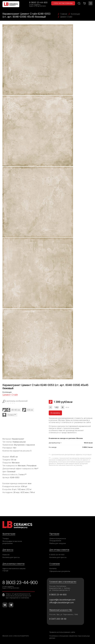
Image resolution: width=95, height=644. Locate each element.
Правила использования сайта (62, 632)
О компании (55, 564)
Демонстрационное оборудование (58, 540)
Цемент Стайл (10, 395)
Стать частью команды (63, 3)
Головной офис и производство (63, 582)
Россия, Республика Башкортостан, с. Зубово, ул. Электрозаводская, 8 (60, 588)
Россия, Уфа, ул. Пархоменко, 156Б (64, 614)
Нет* (36, 469)
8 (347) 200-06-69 (58, 619)
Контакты (53, 568)
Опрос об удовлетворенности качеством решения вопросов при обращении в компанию (18, 596)
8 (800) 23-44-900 (38, 2)
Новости (6, 555)
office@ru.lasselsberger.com (62, 603)
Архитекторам (9, 534)
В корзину (55, 413)
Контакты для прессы (11, 557)
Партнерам (54, 534)
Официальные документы (60, 571)
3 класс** (12, 415)
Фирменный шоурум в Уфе (61, 610)
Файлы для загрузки (58, 543)
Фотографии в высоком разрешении (12, 542)
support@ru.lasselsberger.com (62, 600)
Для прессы (8, 550)
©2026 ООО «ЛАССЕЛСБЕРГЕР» (16, 636)
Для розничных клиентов (13, 564)
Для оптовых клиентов (59, 550)
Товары (6, 538)
